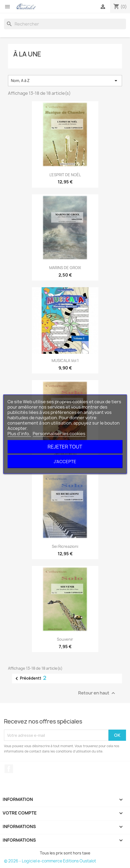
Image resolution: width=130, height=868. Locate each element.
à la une (27, 54)
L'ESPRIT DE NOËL (65, 175)
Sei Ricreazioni (65, 546)
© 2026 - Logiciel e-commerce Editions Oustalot (50, 861)
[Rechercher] (65, 24)
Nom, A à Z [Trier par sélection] (65, 81)
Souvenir (65, 639)
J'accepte (65, 461)
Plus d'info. (19, 433)
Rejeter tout (65, 447)
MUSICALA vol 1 (65, 361)
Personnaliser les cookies (59, 433)
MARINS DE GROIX (65, 268)
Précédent (27, 678)
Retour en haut (97, 693)
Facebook (9, 769)
